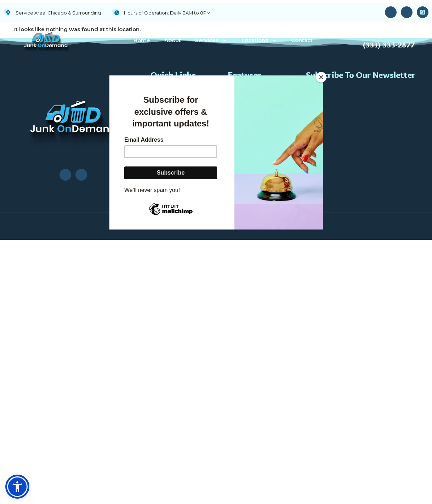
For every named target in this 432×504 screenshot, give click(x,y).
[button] (17, 487)
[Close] (321, 77)
